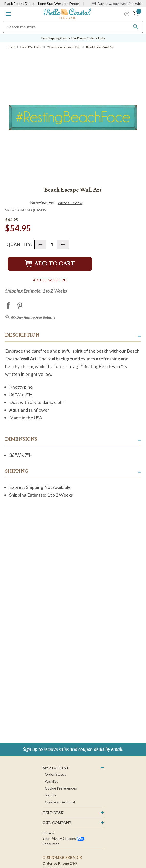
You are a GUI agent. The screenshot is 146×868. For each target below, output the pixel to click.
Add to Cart (50, 264)
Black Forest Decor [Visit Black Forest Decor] (19, 3)
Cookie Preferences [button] (61, 788)
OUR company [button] (57, 823)
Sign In (50, 795)
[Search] (136, 27)
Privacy (48, 833)
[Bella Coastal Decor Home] (67, 13)
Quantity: (19, 244)
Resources (51, 844)
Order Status (55, 774)
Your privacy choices (63, 838)
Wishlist (51, 781)
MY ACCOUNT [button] (56, 768)
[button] (8, 14)
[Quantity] (52, 245)
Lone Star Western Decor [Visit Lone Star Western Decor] (59, 3)
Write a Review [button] (70, 203)
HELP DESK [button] (53, 813)
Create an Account (60, 802)
